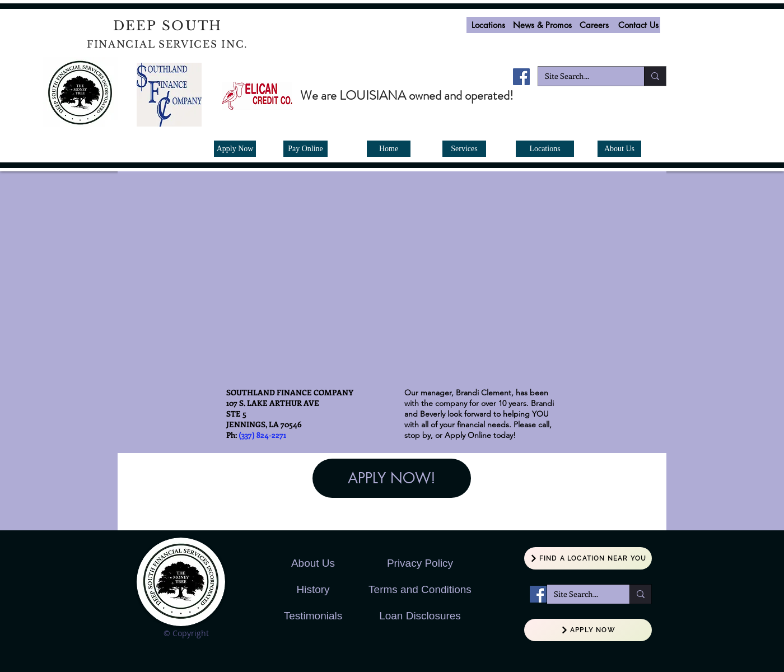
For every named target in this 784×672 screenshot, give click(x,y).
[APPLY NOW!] (392, 478)
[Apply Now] (235, 149)
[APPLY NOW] (588, 630)
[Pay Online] (305, 149)
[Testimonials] (313, 616)
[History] (313, 590)
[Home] (389, 149)
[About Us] (619, 149)
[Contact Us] (638, 25)
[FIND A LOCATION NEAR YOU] (588, 558)
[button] (594, 25)
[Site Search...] (583, 76)
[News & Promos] (542, 25)
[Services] (464, 149)
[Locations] (488, 25)
